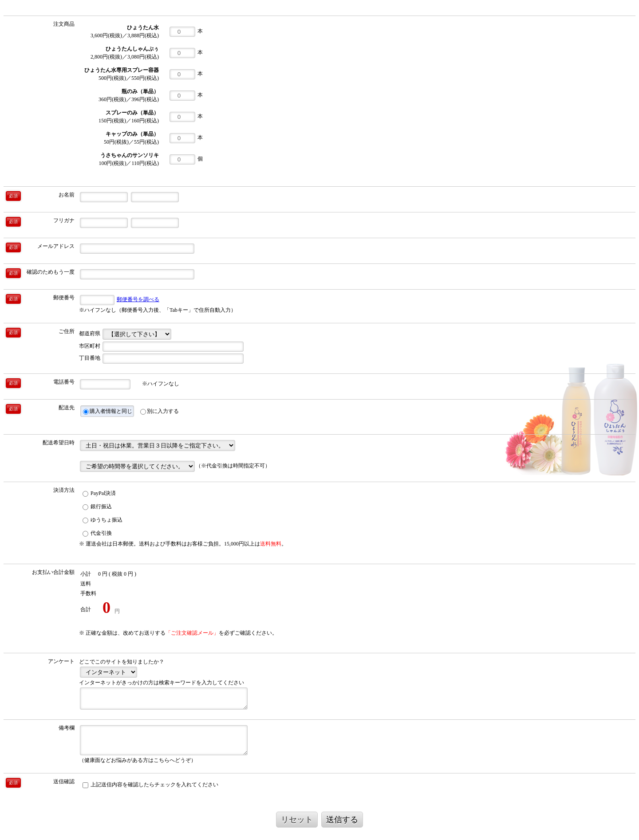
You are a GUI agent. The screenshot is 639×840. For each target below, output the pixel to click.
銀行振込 (97, 507)
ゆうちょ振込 (103, 520)
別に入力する (160, 411)
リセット (297, 820)
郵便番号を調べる (138, 299)
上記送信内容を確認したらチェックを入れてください (150, 785)
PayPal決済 (99, 493)
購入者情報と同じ (108, 411)
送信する (342, 820)
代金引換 (97, 533)
